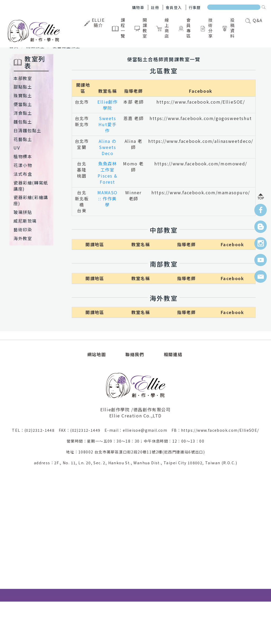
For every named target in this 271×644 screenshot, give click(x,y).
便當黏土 (23, 104)
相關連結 (173, 354)
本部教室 (23, 78)
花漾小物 (23, 165)
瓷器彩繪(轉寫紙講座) (31, 186)
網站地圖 (97, 354)
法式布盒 (23, 174)
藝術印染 (23, 230)
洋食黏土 (23, 113)
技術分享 (207, 28)
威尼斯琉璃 (25, 221)
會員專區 (185, 28)
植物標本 (23, 156)
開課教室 (142, 28)
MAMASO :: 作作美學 (107, 199)
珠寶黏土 (23, 95)
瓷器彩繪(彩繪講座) (31, 200)
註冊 (155, 7)
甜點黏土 (23, 87)
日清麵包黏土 (28, 130)
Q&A (254, 20)
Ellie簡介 (95, 23)
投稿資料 (229, 28)
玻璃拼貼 (23, 212)
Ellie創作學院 (107, 105)
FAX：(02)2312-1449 (82, 430)
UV (17, 148)
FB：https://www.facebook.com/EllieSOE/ (215, 430)
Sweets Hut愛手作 (108, 124)
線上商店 (163, 28)
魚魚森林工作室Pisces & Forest (107, 173)
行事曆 (195, 7)
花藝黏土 (23, 139)
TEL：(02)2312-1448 (35, 430)
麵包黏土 (23, 122)
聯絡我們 (135, 354)
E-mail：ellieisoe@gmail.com (138, 430)
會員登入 (174, 7)
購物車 (138, 7)
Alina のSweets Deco (108, 147)
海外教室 (23, 238)
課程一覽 (120, 28)
